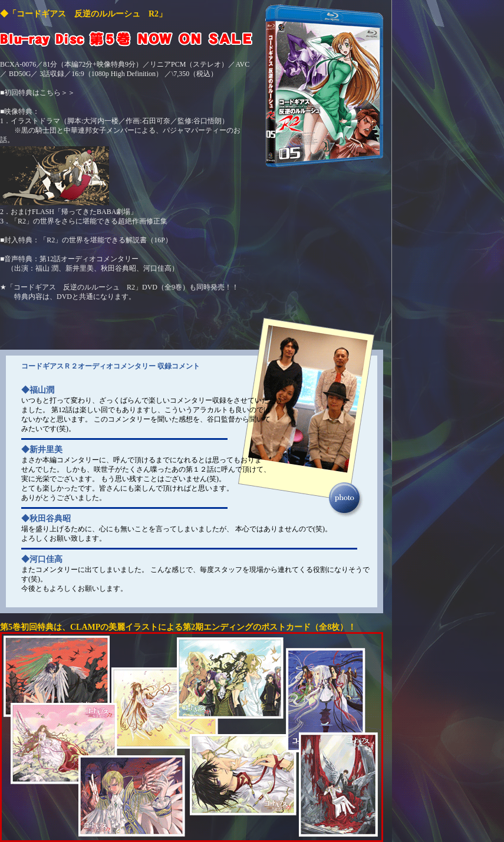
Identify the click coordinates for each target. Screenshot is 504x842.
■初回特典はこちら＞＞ (37, 93)
